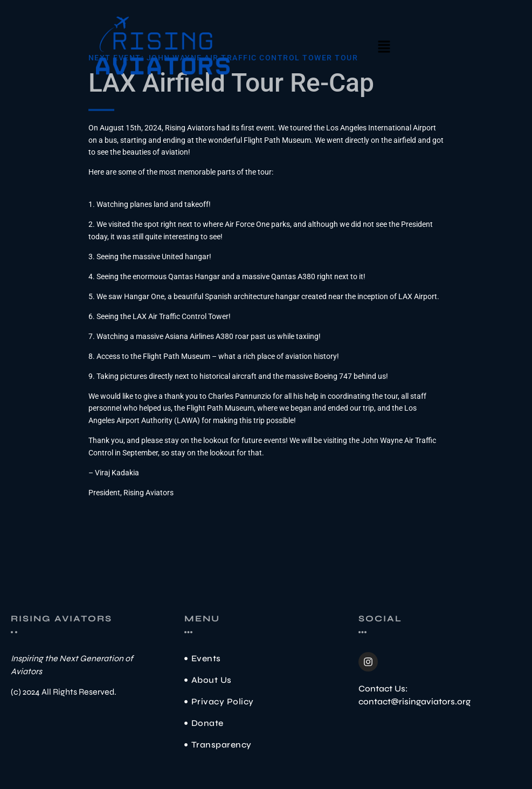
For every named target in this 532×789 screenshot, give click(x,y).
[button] (384, 47)
